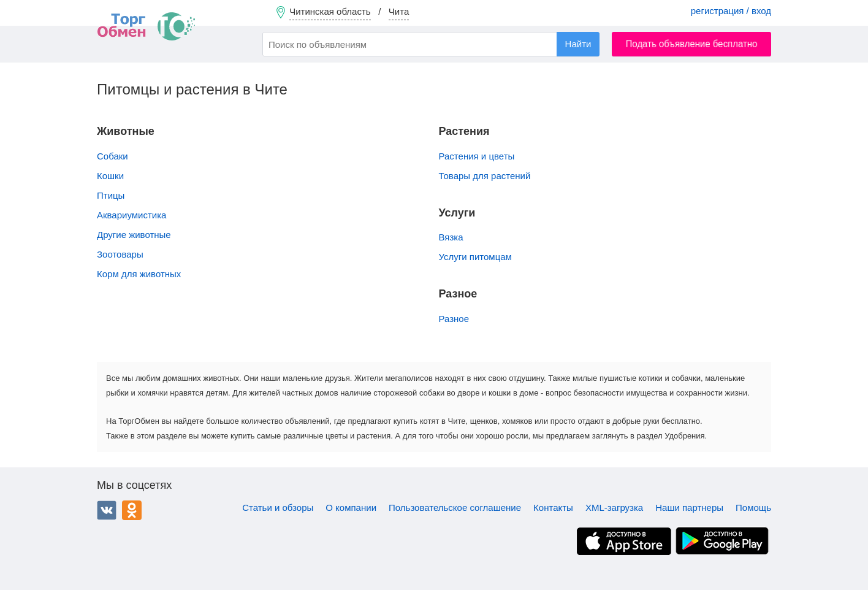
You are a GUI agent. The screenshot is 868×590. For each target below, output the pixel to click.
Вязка (451, 237)
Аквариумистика (131, 215)
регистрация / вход (731, 11)
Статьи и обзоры (278, 508)
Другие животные (134, 235)
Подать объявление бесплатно (692, 44)
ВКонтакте (107, 510)
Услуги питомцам (475, 257)
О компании (351, 508)
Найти (578, 44)
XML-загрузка (614, 508)
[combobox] (431, 44)
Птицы (111, 195)
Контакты (553, 508)
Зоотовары (120, 254)
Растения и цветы (477, 156)
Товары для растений (485, 176)
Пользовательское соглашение (455, 508)
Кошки (110, 176)
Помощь (753, 508)
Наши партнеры (689, 508)
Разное (454, 319)
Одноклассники (132, 510)
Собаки (112, 156)
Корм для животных (139, 274)
